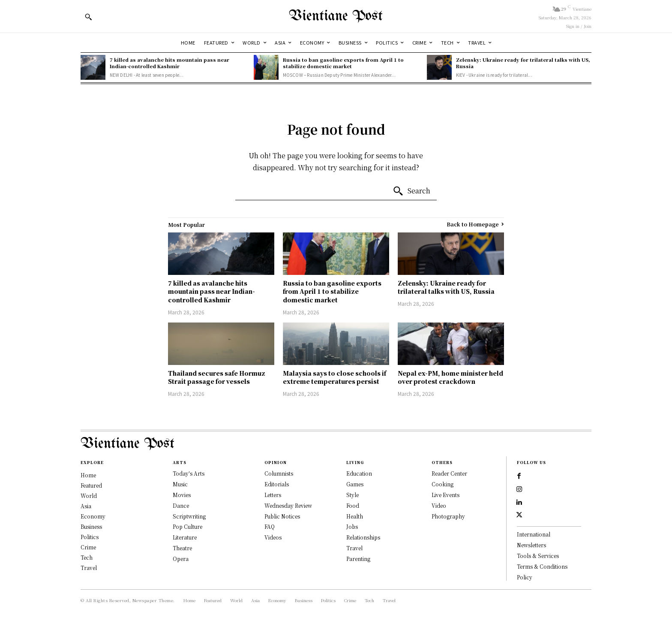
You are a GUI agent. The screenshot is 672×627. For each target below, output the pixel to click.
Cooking (442, 484)
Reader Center (449, 473)
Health (355, 516)
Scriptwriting (189, 516)
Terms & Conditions (542, 569)
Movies (182, 495)
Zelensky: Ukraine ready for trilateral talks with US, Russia (523, 63)
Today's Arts (189, 473)
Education (359, 473)
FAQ (270, 526)
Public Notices (282, 516)
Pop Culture (187, 526)
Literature (185, 537)
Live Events (445, 495)
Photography (448, 516)
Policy (525, 580)
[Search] (411, 191)
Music (180, 484)
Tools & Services (538, 559)
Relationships (363, 537)
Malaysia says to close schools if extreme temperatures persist (334, 377)
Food (353, 505)
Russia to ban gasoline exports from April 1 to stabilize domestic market (343, 63)
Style (352, 495)
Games (355, 484)
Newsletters (531, 548)
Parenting (358, 559)
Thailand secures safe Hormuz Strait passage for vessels (217, 377)
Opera (181, 559)
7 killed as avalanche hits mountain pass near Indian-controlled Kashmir (169, 63)
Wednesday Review (288, 505)
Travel (354, 548)
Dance (181, 505)
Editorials (277, 484)
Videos (273, 537)
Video (439, 505)
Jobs (352, 526)
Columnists (279, 473)
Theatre (182, 548)
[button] (88, 17)
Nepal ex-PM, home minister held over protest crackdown (450, 377)
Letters (273, 495)
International (534, 537)
